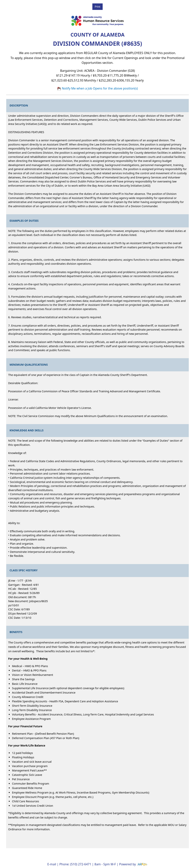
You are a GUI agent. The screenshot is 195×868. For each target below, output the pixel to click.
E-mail (52, 864)
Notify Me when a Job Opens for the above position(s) (97, 88)
